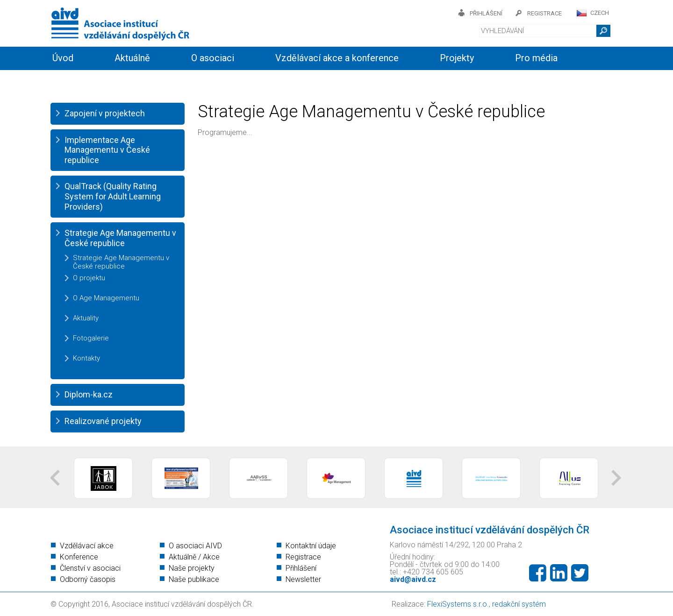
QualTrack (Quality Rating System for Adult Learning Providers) (113, 196)
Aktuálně (132, 58)
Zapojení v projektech (105, 113)
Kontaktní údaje (311, 546)
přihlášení (486, 13)
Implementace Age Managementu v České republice (107, 150)
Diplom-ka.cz (89, 394)
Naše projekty (192, 568)
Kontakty (257, 80)
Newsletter (303, 579)
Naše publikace (194, 579)
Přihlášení (301, 568)
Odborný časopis (88, 579)
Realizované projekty (103, 421)
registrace (544, 13)
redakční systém (519, 604)
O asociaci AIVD (195, 546)
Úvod (63, 58)
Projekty (457, 58)
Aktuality (86, 318)
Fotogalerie (91, 338)
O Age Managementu (106, 298)
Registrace (303, 557)
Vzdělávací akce (87, 546)
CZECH (600, 13)
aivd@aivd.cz (413, 579)
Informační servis (88, 80)
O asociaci (213, 58)
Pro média (536, 58)
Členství (181, 80)
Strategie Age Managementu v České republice (120, 238)
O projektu (89, 278)
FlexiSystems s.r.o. (458, 604)
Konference (79, 557)
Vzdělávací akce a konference (337, 58)
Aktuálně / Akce (194, 557)
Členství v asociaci (90, 568)
